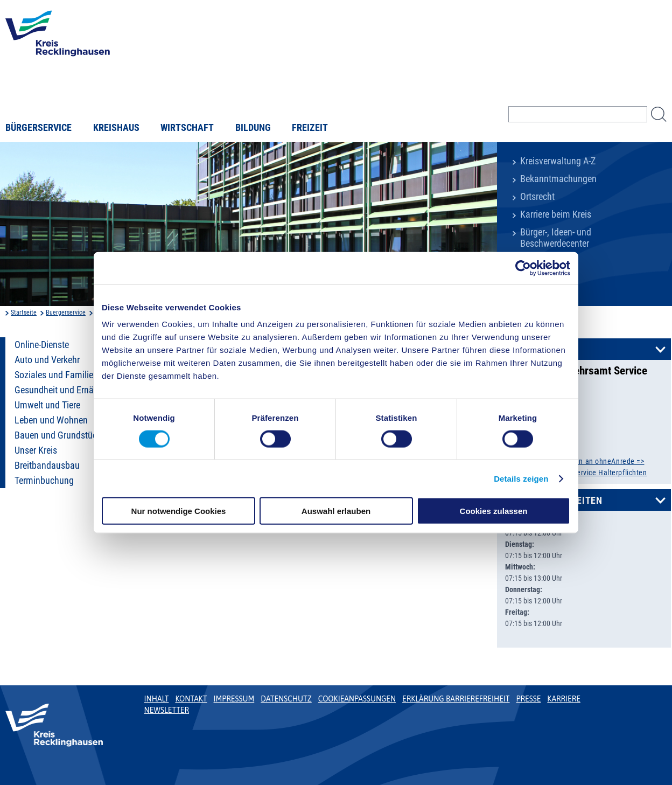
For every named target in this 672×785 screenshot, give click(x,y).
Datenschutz (286, 699)
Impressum (234, 699)
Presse (529, 699)
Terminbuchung (44, 481)
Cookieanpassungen (357, 699)
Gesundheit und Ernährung (65, 390)
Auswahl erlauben (336, 511)
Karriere (564, 699)
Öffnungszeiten (563, 501)
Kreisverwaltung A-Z (558, 161)
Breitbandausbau (47, 466)
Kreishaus (116, 128)
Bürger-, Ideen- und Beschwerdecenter (556, 238)
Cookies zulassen (494, 511)
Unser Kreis (36, 450)
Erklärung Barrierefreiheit (456, 699)
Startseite (24, 312)
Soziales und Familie (54, 375)
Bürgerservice (38, 128)
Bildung (253, 128)
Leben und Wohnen (51, 420)
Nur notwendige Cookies (179, 511)
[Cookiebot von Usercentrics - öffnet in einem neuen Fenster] (523, 268)
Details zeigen (521, 478)
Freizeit (310, 128)
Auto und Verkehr (47, 360)
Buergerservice (66, 312)
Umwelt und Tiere (47, 405)
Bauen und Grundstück (58, 435)
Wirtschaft (187, 128)
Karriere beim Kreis (556, 214)
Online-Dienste (42, 345)
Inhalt (157, 699)
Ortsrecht (537, 197)
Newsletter (167, 710)
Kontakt (545, 350)
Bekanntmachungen (558, 179)
